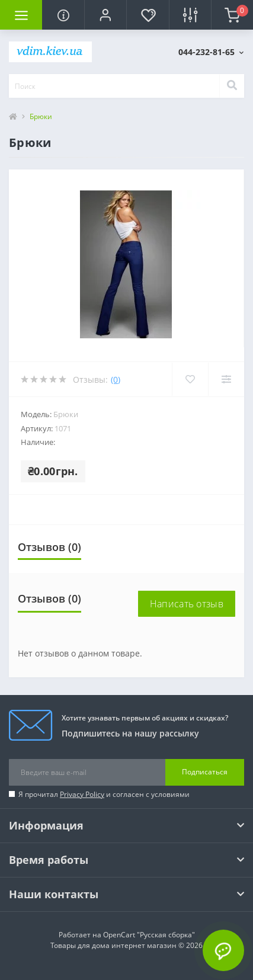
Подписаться (205, 772)
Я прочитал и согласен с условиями (104, 794)
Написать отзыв (187, 604)
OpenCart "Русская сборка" (149, 935)
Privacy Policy (82, 794)
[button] (105, 15)
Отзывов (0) (49, 547)
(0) (116, 379)
